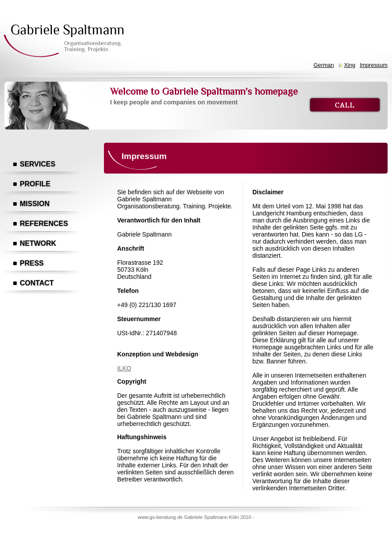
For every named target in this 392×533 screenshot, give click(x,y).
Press (32, 263)
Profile (35, 184)
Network (38, 243)
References (44, 224)
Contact (37, 283)
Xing (350, 65)
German (324, 65)
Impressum (374, 65)
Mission (35, 204)
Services (38, 164)
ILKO (124, 368)
